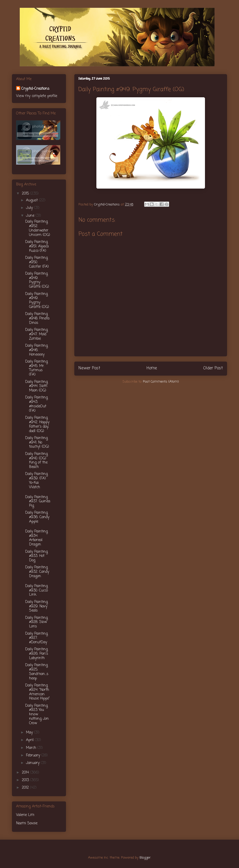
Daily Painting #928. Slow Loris (36, 622)
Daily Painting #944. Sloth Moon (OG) (36, 386)
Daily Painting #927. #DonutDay (36, 638)
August (32, 200)
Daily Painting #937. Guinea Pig (38, 502)
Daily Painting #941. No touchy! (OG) (37, 443)
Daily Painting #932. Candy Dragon (37, 572)
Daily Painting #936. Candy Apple (37, 517)
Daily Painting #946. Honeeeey (36, 350)
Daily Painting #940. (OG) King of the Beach (36, 461)
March (32, 748)
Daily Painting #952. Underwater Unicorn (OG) (38, 228)
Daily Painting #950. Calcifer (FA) (37, 262)
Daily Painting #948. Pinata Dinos (37, 319)
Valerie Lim (25, 815)
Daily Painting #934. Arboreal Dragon (36, 538)
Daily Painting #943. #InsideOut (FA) (36, 404)
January (33, 763)
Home (152, 368)
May (30, 733)
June (31, 216)
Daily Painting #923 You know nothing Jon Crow (37, 715)
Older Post (213, 368)
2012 (26, 788)
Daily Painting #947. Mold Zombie (36, 334)
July (30, 208)
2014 (26, 773)
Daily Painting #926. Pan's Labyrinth (37, 654)
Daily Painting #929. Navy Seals (36, 606)
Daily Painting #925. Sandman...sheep (37, 672)
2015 (26, 194)
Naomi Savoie (27, 823)
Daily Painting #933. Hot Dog (36, 556)
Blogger (145, 858)
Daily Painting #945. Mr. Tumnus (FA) (36, 368)
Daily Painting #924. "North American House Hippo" (38, 692)
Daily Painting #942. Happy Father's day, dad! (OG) (37, 424)
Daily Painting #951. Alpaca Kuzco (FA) (37, 246)
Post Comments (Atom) (161, 382)
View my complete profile (37, 96)
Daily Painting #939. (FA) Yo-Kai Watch (36, 481)
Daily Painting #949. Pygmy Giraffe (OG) (37, 280)
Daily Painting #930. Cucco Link (36, 591)
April (30, 740)
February (34, 756)
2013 (26, 780)
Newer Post (89, 368)
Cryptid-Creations (35, 89)
